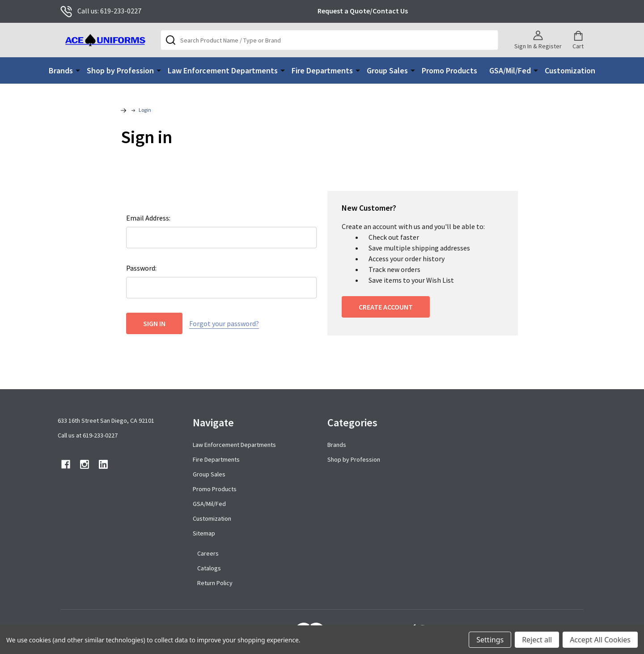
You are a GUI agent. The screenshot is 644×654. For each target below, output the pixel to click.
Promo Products (449, 70)
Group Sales (387, 70)
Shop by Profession (120, 70)
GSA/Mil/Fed (510, 70)
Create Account (386, 307)
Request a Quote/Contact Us (363, 11)
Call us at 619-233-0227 (88, 435)
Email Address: (148, 218)
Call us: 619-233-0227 (101, 11)
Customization (570, 70)
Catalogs (209, 568)
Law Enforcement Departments (223, 70)
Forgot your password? (224, 323)
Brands (61, 70)
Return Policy (215, 583)
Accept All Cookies (600, 640)
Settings (490, 640)
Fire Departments (322, 70)
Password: (141, 268)
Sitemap (204, 533)
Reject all (537, 640)
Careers (208, 553)
